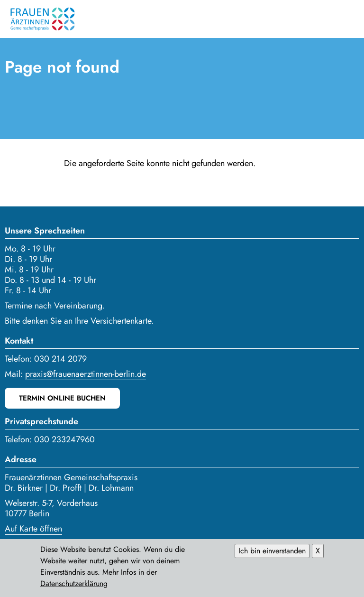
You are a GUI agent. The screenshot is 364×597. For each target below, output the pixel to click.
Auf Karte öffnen (33, 529)
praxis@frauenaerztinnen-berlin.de (86, 374)
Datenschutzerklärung (74, 586)
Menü (350, 19)
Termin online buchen (62, 398)
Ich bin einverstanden (272, 554)
